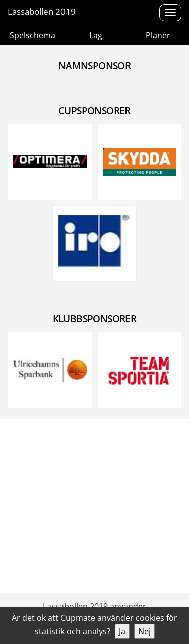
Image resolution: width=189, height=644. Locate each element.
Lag (96, 35)
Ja (122, 631)
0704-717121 (29, 554)
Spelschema (33, 35)
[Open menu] (170, 13)
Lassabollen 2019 (42, 11)
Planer (158, 35)
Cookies (172, 577)
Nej (144, 631)
